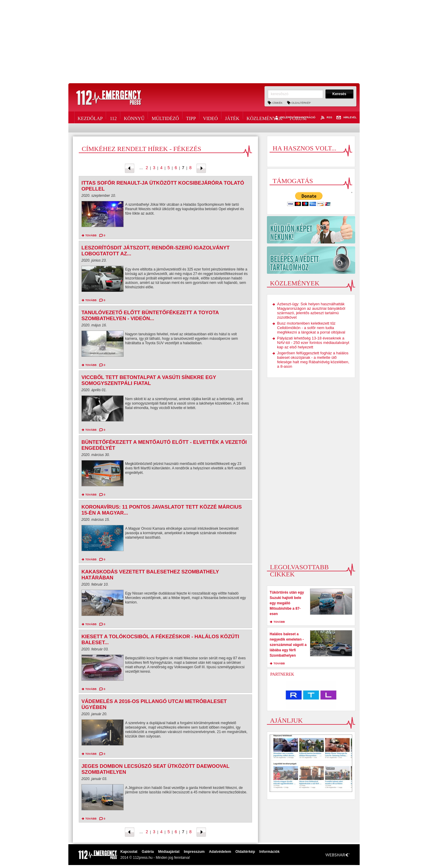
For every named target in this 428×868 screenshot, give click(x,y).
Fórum (298, 117)
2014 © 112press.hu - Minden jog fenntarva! (155, 858)
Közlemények (265, 117)
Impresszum (194, 852)
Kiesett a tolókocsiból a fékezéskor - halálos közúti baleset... (160, 640)
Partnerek (282, 674)
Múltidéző (165, 117)
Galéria (148, 852)
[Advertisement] (214, 42)
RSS (326, 118)
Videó (210, 117)
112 (113, 117)
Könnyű (134, 117)
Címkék (277, 103)
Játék (232, 117)
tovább (91, 235)
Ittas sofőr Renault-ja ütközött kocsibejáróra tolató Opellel (163, 186)
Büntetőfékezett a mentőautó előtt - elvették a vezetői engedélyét (164, 445)
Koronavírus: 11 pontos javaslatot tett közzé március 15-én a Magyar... (162, 510)
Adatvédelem (220, 852)
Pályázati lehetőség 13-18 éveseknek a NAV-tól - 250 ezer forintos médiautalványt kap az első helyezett (313, 343)
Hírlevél (347, 118)
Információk (270, 852)
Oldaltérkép (301, 103)
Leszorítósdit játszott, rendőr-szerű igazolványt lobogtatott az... (155, 251)
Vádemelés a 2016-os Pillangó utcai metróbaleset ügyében (154, 704)
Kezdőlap (90, 117)
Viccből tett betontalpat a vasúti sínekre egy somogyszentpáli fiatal (149, 380)
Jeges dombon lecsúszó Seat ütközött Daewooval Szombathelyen (155, 769)
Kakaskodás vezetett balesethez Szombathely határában (150, 575)
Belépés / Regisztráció (294, 118)
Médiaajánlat (169, 852)
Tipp (191, 117)
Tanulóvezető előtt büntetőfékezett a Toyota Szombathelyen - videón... (150, 316)
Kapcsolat (129, 852)
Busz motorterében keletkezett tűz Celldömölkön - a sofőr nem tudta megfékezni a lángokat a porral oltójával (311, 328)
